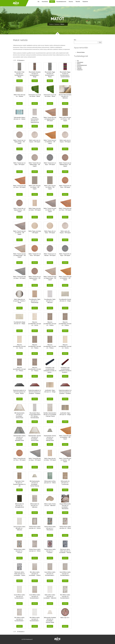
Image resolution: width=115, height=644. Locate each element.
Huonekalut (45, 1)
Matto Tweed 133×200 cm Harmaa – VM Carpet (19, 233)
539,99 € (35, 126)
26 (18, 60)
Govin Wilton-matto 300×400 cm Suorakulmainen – (50, 574)
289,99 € (35, 331)
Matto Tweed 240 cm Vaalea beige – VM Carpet (19, 142)
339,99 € (50, 126)
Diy (38, 1)
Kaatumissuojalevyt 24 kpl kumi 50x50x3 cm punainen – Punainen (65, 392)
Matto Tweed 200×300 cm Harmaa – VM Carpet (50, 210)
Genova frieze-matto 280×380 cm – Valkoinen (19, 528)
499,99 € (19, 422)
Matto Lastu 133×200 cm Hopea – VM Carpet (50, 187)
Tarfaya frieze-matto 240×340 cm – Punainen (50, 551)
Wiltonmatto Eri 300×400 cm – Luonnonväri (65, 483)
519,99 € (65, 399)
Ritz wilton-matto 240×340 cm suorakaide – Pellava (35, 574)
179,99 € (65, 81)
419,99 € (35, 513)
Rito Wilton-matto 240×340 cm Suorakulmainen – (65, 596)
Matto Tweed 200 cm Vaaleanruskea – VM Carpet (35, 278)
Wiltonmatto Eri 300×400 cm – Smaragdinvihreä (19, 505)
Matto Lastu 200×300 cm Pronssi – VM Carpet (65, 119)
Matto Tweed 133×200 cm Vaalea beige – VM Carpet (19, 255)
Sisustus (71, 1)
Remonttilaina (81, 52)
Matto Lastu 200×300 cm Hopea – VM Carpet (35, 187)
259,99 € (35, 399)
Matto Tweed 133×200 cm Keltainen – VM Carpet (50, 142)
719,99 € (65, 126)
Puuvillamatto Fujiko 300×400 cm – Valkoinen (50, 301)
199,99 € (19, 308)
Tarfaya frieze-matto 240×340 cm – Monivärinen (50, 528)
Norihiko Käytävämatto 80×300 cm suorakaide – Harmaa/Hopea (50, 415)
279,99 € (35, 81)
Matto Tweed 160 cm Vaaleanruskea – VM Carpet (19, 210)
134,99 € (19, 331)
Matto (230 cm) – (65, 618)
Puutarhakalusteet (61, 1)
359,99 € (65, 103)
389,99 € (50, 81)
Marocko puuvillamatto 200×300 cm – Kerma (19, 346)
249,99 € (50, 149)
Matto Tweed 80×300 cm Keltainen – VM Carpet (65, 437)
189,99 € (19, 103)
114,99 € (50, 422)
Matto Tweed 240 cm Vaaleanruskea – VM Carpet (65, 165)
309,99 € (50, 103)
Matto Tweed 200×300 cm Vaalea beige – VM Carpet (50, 278)
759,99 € (35, 149)
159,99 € (65, 308)
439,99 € (19, 444)
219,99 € (50, 399)
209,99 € (35, 103)
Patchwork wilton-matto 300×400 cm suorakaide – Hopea (19, 574)
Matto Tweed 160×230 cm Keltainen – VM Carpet (65, 278)
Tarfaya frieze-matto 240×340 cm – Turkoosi (19, 551)
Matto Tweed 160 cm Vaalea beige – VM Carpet (35, 165)
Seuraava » (22, 60)
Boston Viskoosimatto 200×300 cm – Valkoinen (65, 96)
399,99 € (50, 172)
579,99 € (19, 149)
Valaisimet (85, 1)
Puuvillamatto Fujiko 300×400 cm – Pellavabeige (35, 301)
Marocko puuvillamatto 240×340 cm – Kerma (35, 324)
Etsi (75, 40)
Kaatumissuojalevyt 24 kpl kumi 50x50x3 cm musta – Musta (19, 392)
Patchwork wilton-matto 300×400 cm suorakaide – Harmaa (65, 551)
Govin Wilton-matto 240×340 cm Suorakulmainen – (65, 574)
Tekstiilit (78, 1)
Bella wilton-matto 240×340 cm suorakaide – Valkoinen (50, 596)
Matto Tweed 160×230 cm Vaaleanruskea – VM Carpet (50, 119)
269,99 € (35, 172)
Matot (52, 1)
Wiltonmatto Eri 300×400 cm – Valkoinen (35, 505)
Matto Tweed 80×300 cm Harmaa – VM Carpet (65, 460)
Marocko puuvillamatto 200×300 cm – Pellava (65, 324)
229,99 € (19, 126)
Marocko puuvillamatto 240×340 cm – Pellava (50, 324)
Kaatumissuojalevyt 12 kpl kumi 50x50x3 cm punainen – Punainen (35, 392)
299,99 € (50, 581)
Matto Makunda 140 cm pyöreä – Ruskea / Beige (19, 301)
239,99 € (19, 81)
